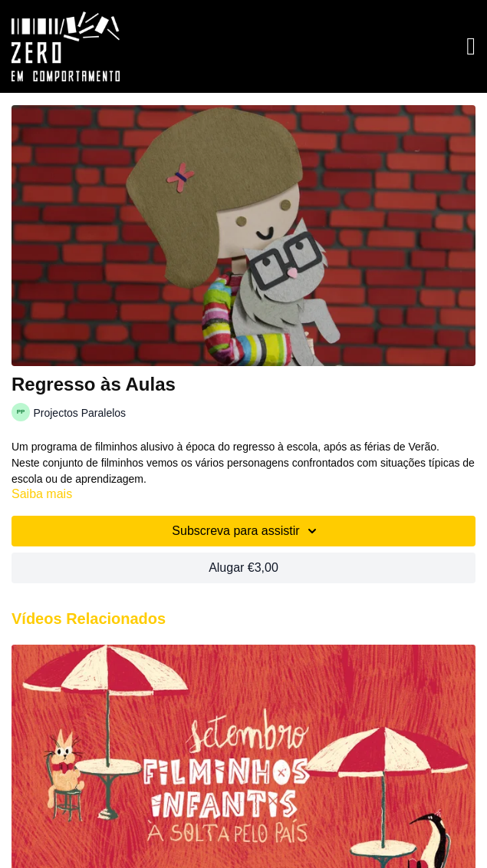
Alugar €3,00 (243, 568)
